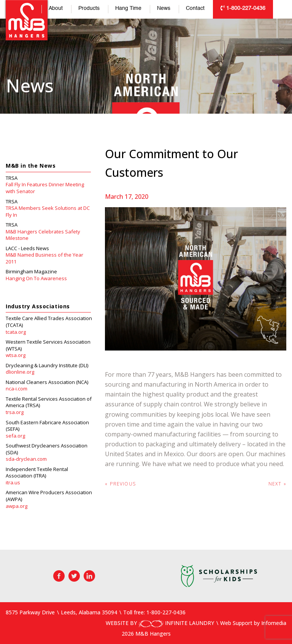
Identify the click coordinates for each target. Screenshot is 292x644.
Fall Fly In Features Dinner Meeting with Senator (45, 188)
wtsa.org (16, 355)
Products (89, 8)
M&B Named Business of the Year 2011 (44, 258)
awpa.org (17, 506)
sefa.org (15, 436)
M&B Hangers (27, 20)
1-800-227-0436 (243, 8)
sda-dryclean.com (26, 459)
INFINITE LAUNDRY (176, 623)
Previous (120, 484)
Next (277, 484)
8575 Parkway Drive (30, 612)
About (56, 8)
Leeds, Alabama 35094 (89, 612)
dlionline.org (20, 372)
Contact (195, 8)
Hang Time (128, 8)
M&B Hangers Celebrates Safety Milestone (43, 235)
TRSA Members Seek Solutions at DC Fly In (48, 212)
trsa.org (15, 412)
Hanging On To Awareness (36, 278)
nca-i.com (17, 389)
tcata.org (16, 332)
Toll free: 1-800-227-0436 (154, 612)
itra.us (13, 483)
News (164, 8)
